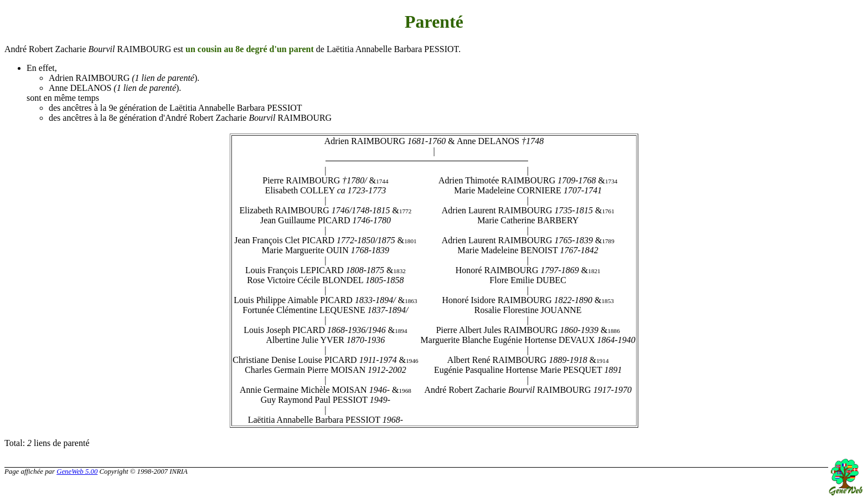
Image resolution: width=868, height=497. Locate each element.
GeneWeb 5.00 (77, 472)
